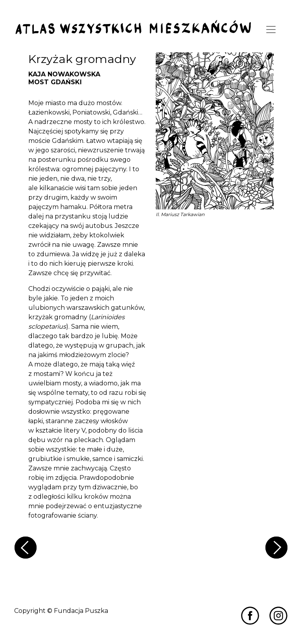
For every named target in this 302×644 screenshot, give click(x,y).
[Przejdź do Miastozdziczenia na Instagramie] (278, 615)
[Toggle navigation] (271, 30)
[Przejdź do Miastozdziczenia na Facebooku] (250, 615)
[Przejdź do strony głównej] (133, 28)
